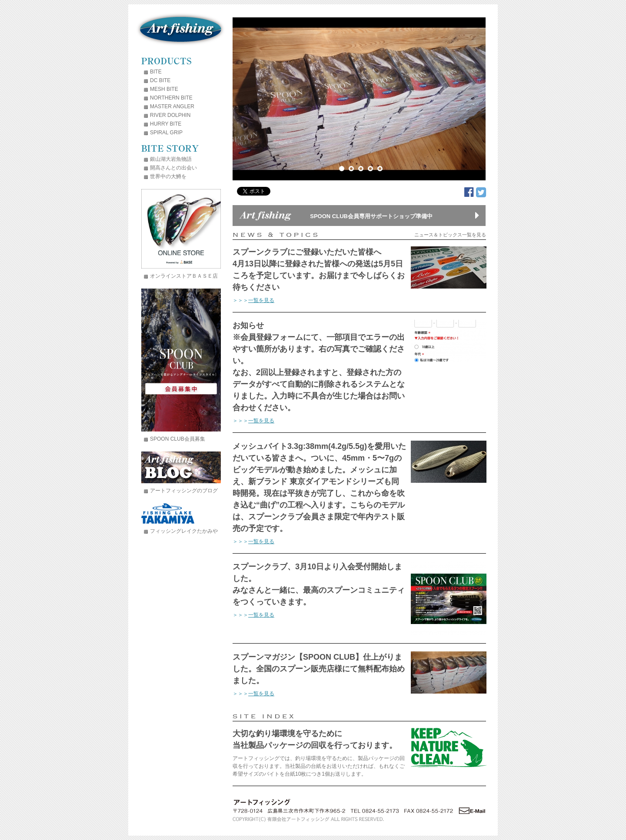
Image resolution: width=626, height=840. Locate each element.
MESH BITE (164, 89)
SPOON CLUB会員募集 (178, 439)
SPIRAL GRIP (166, 133)
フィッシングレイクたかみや (184, 531)
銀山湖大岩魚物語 (171, 159)
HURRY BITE (166, 124)
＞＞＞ (253, 300)
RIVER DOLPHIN (170, 115)
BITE (156, 72)
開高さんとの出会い (173, 168)
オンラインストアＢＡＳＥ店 (184, 276)
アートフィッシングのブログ (184, 491)
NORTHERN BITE (171, 98)
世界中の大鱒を (168, 176)
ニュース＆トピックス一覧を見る (450, 235)
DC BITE (160, 80)
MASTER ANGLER (172, 106)
